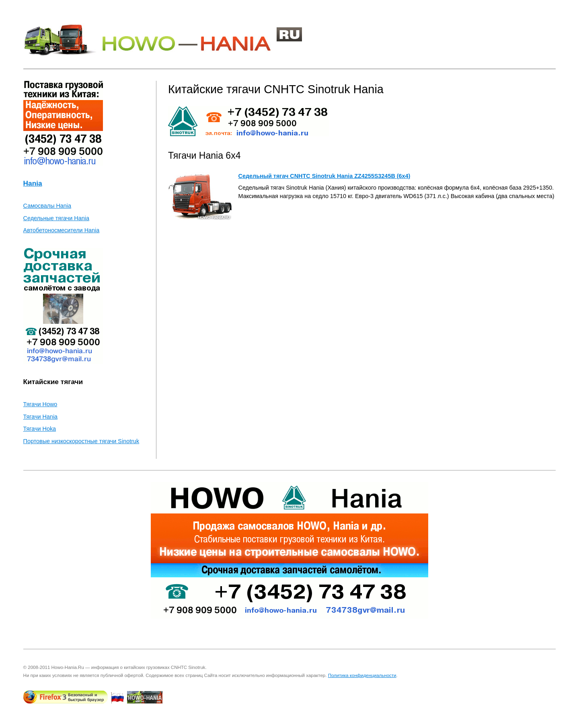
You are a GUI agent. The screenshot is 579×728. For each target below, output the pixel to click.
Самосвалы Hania (47, 206)
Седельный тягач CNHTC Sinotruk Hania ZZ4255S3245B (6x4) (324, 176)
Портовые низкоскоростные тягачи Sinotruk (81, 441)
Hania (33, 183)
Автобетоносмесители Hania (62, 230)
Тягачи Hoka (40, 429)
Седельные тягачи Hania (56, 218)
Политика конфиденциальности (362, 675)
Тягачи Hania (41, 417)
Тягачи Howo (40, 404)
